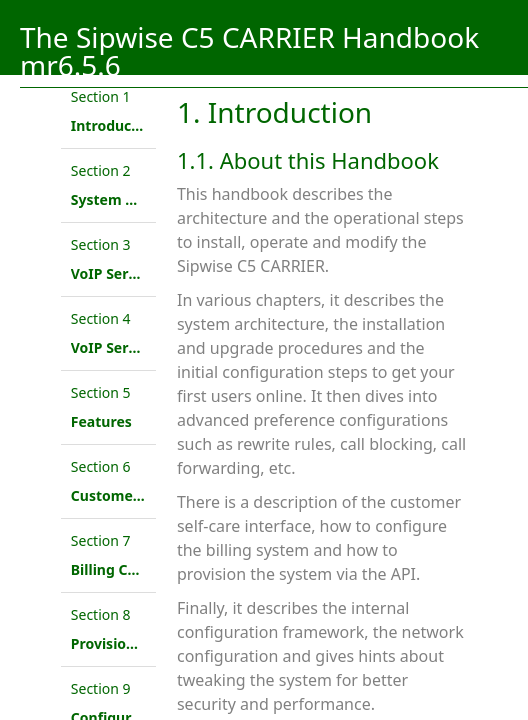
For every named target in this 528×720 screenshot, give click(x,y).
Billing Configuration (143, 569)
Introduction (115, 125)
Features (101, 421)
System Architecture (142, 199)
